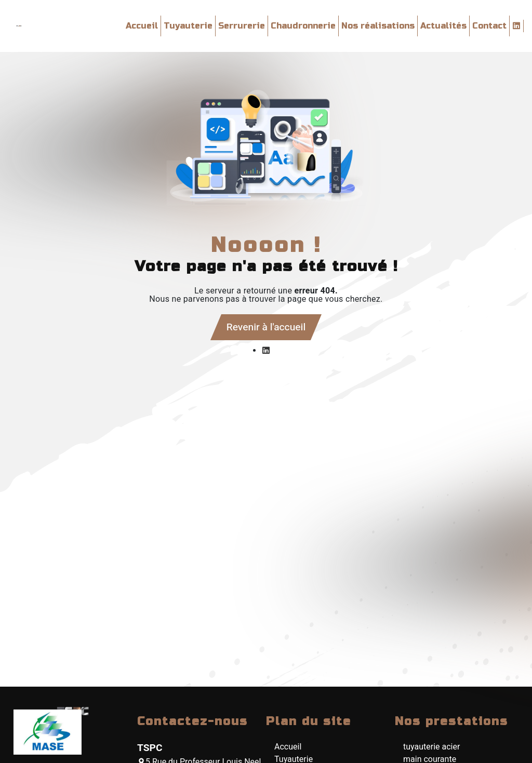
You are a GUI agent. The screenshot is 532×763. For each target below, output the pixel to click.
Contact (489, 26)
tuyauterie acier (431, 747)
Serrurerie (242, 26)
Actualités (443, 26)
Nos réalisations (378, 26)
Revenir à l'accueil (266, 327)
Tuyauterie (188, 26)
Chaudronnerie (303, 26)
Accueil (142, 26)
